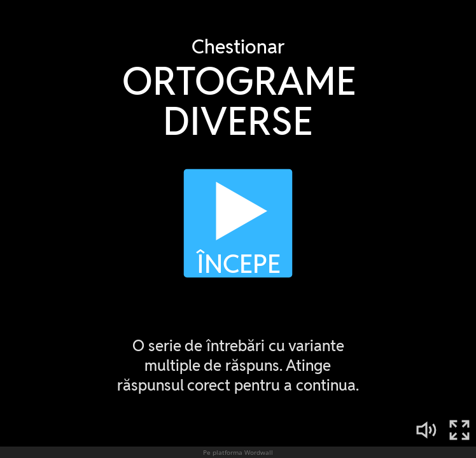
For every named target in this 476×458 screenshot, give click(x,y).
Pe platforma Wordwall (238, 452)
